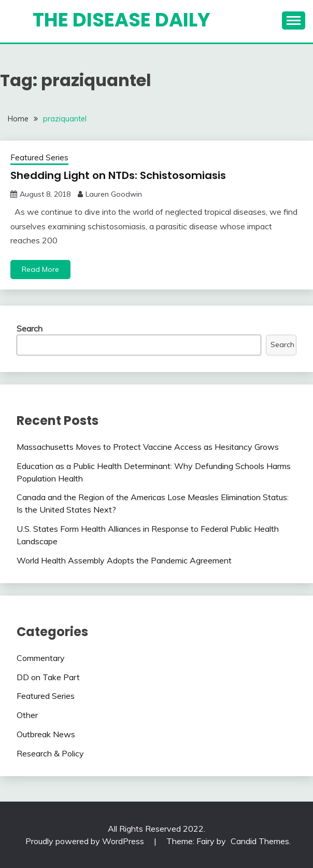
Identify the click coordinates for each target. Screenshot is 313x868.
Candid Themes (260, 841)
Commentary (41, 658)
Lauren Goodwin (114, 194)
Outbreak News (46, 734)
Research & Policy (50, 753)
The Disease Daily (122, 20)
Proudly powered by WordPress (86, 841)
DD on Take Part (48, 677)
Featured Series (39, 157)
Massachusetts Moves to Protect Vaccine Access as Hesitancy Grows (148, 447)
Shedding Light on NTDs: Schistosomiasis (118, 175)
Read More (40, 269)
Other (27, 715)
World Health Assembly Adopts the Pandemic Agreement (124, 560)
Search (30, 328)
